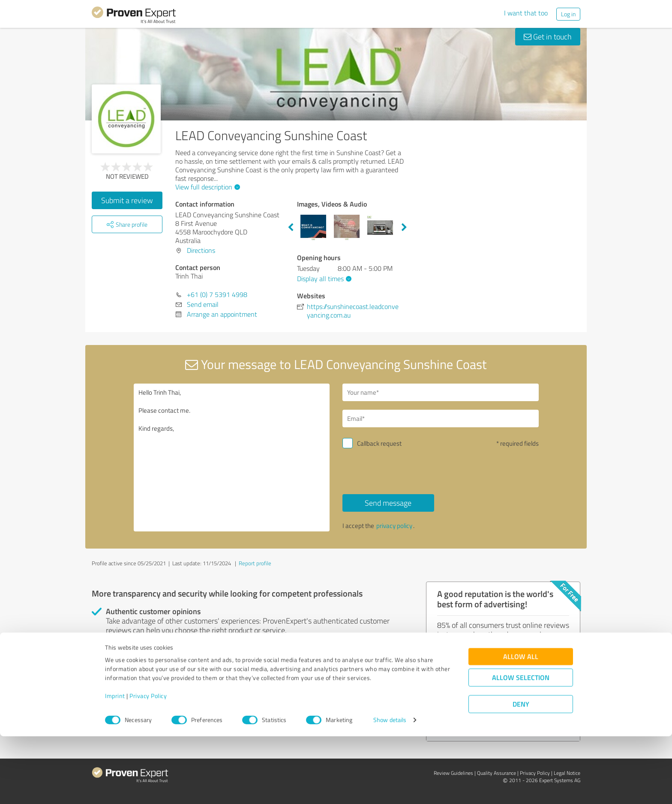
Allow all (521, 724)
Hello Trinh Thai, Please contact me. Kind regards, (232, 457)
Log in (568, 14)
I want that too (526, 13)
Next (404, 228)
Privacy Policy (148, 764)
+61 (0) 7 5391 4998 (217, 294)
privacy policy (394, 526)
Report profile (255, 563)
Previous (291, 228)
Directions (201, 250)
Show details (390, 788)
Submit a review (127, 200)
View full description (207, 187)
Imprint (115, 764)
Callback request (379, 443)
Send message (388, 503)
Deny (521, 772)
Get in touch (548, 36)
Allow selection (521, 745)
